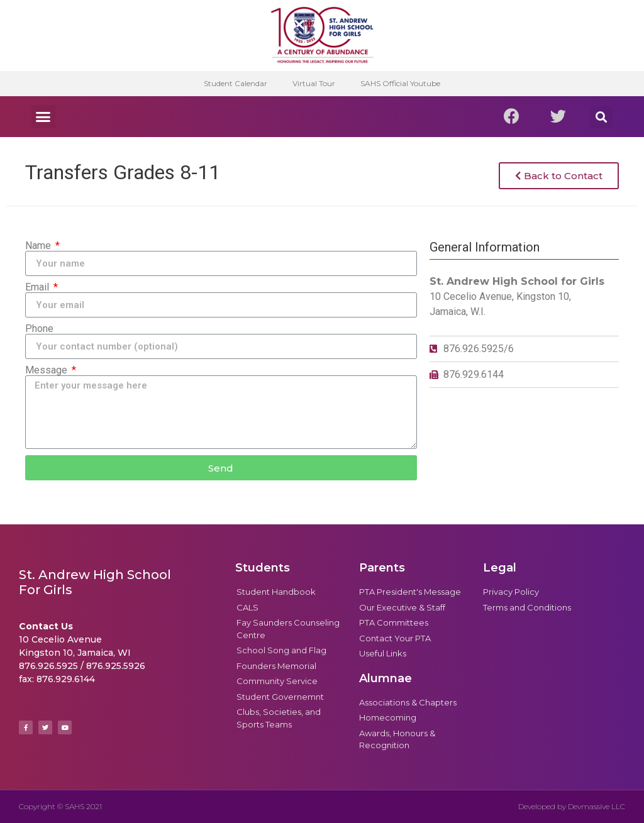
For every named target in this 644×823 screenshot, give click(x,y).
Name (39, 246)
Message (47, 370)
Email (38, 287)
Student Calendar (236, 83)
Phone (39, 329)
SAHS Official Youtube (400, 83)
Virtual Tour (314, 83)
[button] (43, 117)
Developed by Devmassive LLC (572, 806)
